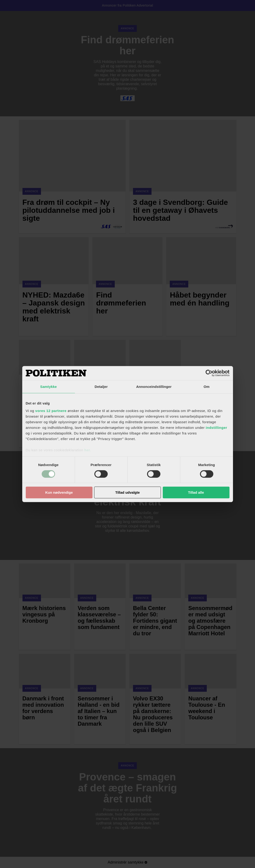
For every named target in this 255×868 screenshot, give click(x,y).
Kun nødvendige (59, 492)
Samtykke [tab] (49, 387)
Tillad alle (196, 492)
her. (88, 450)
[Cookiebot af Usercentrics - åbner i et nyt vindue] (209, 373)
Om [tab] (206, 387)
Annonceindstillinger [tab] (154, 387)
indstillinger (217, 427)
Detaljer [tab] (101, 387)
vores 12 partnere (51, 410)
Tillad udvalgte (127, 492)
